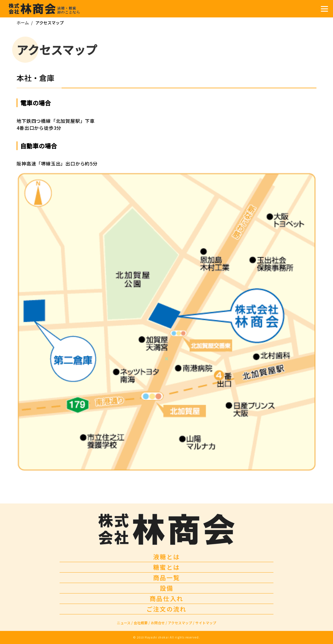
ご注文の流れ (166, 609)
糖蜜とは (166, 567)
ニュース (125, 623)
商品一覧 (166, 578)
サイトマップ (206, 623)
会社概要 (142, 623)
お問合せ (159, 623)
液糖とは (166, 557)
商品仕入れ (166, 598)
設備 (166, 588)
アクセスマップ (181, 623)
